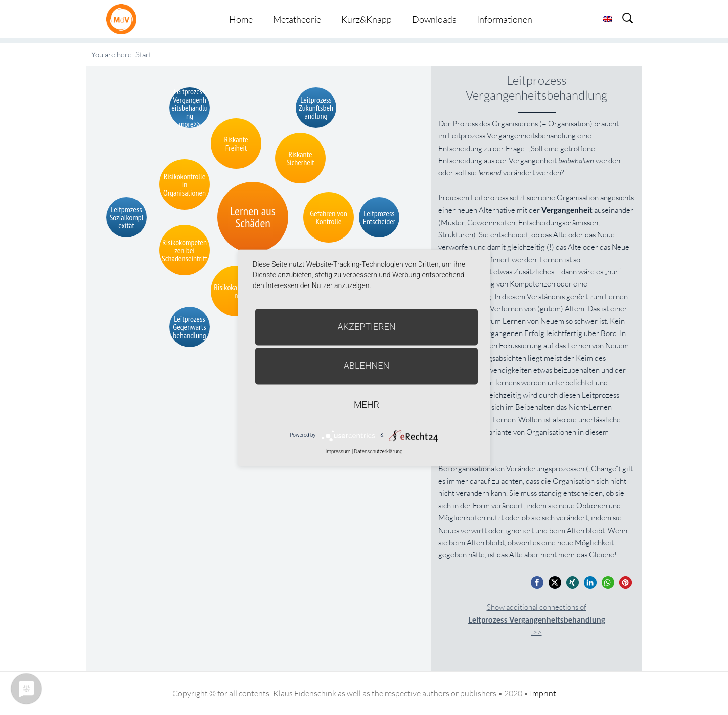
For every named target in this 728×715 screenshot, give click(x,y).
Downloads (434, 19)
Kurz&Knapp (367, 19)
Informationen (505, 19)
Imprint (543, 693)
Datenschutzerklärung (379, 451)
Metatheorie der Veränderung (124, 19)
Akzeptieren (367, 327)
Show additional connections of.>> (537, 620)
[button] (537, 582)
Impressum (338, 451)
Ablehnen (367, 366)
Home (241, 19)
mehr (367, 404)
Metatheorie (297, 19)
